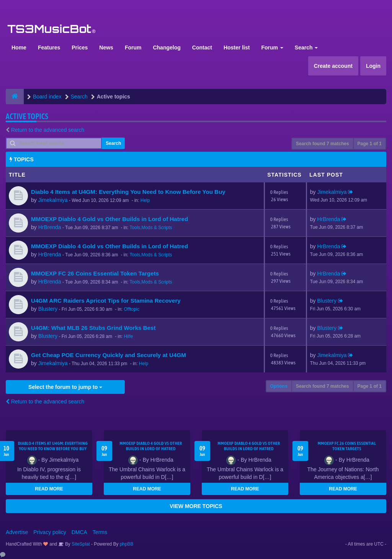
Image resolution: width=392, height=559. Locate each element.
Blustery (48, 309)
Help (145, 200)
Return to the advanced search (48, 130)
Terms (100, 532)
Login (373, 66)
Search (306, 48)
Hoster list (237, 48)
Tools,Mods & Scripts (151, 228)
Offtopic (131, 309)
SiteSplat (80, 544)
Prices (80, 48)
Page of (370, 144)
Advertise (17, 532)
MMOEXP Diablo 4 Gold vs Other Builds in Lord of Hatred (109, 219)
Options (279, 386)
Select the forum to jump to (65, 387)
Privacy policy (50, 532)
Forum (133, 48)
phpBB (127, 544)
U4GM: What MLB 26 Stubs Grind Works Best (93, 328)
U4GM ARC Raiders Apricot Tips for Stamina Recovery (106, 301)
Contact (202, 48)
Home (19, 48)
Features (49, 48)
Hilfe (128, 336)
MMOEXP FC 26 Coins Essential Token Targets (95, 273)
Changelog (167, 48)
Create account (333, 66)
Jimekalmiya (53, 200)
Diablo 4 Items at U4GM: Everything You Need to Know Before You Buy (128, 192)
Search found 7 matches (323, 144)
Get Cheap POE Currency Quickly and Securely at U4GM (109, 355)
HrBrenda (50, 227)
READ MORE (49, 489)
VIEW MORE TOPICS (196, 506)
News (106, 48)
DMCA (79, 532)
